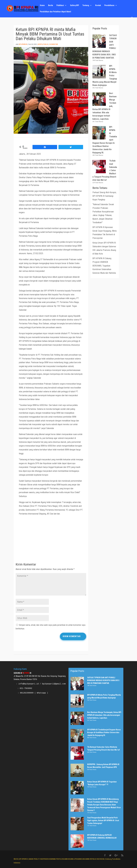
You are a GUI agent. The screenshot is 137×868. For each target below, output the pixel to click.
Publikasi (60, 5)
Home (42, 5)
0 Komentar (53, 44)
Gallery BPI (75, 5)
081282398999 (27, 693)
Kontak (98, 5)
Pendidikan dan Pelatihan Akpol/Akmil (55, 12)
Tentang (86, 5)
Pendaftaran (109, 5)
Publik (46, 44)
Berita (51, 5)
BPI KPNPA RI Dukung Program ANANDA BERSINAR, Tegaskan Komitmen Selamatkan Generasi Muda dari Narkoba (104, 266)
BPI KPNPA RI (23, 44)
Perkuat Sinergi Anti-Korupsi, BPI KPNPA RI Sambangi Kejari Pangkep (104, 196)
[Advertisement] (51, 540)
